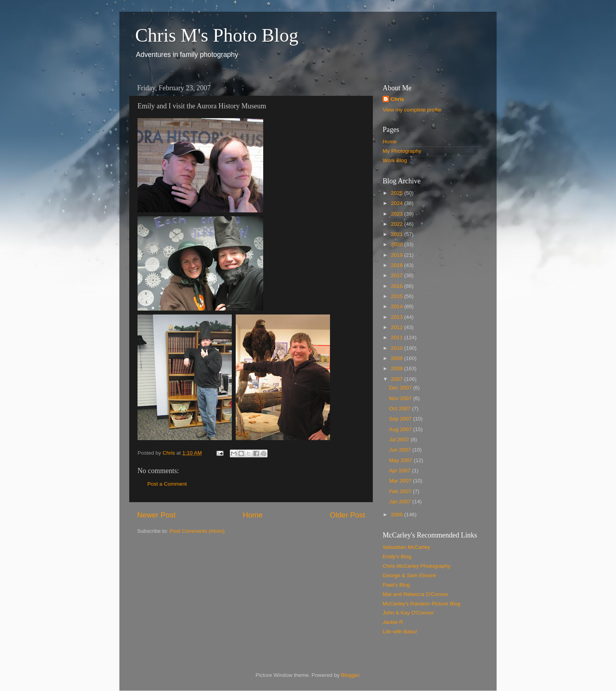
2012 (398, 327)
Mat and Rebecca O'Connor (415, 594)
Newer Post (156, 515)
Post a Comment (167, 484)
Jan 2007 (401, 502)
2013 (398, 317)
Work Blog (395, 160)
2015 (398, 296)
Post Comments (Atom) (197, 531)
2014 (398, 306)
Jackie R (393, 622)
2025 (398, 193)
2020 (398, 244)
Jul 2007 (400, 440)
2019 (398, 255)
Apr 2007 (401, 471)
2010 (398, 348)
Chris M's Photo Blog (217, 35)
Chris (397, 99)
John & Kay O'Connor (408, 613)
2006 (398, 515)
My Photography (402, 151)
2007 (398, 379)
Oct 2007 (401, 409)
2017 (398, 275)
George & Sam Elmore (409, 575)
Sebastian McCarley (406, 547)
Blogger (350, 675)
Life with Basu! (400, 632)
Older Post (347, 515)
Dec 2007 (401, 388)
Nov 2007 (401, 398)
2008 (398, 368)
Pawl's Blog (396, 585)
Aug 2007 (401, 429)
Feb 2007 (401, 491)
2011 (398, 337)
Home (253, 515)
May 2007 (401, 460)
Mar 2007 (401, 481)
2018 (398, 265)
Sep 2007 (401, 419)
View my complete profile (412, 110)
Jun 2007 (401, 450)
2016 (398, 286)
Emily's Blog (397, 557)
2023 (398, 214)
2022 (398, 224)
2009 (398, 358)
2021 (398, 234)
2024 (398, 203)
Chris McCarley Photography (417, 566)
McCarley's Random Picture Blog (422, 604)
